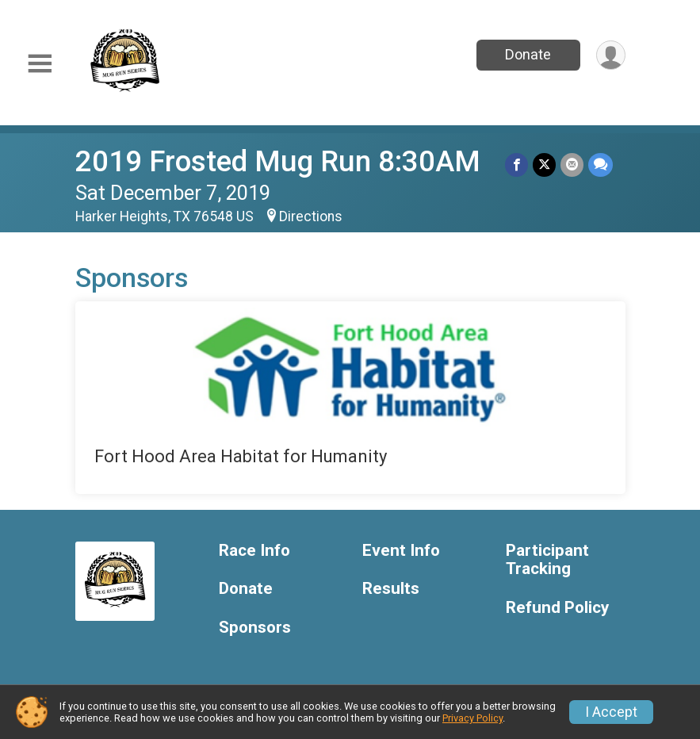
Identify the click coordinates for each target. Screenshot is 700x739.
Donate (528, 54)
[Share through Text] (601, 165)
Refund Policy (557, 608)
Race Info (254, 551)
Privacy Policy (472, 718)
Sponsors (255, 628)
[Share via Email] (572, 165)
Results (391, 589)
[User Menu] (611, 55)
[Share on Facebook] (516, 165)
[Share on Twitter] (544, 165)
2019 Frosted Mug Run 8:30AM (278, 161)
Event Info (401, 551)
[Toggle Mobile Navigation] (40, 64)
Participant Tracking (547, 560)
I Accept (611, 712)
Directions (311, 216)
